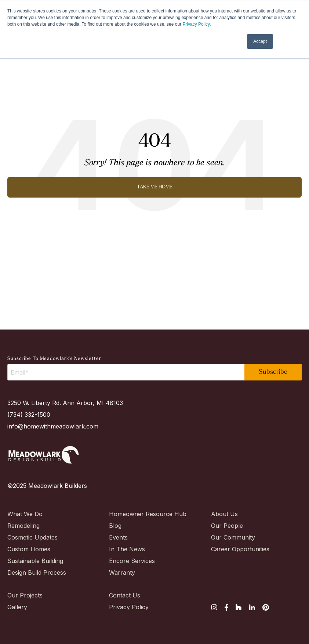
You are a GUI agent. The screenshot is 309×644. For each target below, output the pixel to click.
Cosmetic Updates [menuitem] (32, 537)
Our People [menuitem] (227, 526)
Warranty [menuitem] (122, 573)
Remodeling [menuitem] (23, 526)
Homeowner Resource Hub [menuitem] (135, 514)
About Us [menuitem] (224, 514)
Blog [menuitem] (115, 526)
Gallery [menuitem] (17, 607)
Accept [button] (260, 41)
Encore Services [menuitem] (132, 561)
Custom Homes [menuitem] (29, 549)
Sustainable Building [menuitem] (33, 561)
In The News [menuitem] (127, 549)
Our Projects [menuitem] (25, 595)
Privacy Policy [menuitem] (129, 607)
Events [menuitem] (118, 537)
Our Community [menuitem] (233, 537)
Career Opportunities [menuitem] (237, 549)
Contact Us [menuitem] (125, 595)
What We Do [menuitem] (25, 514)
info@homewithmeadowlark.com (53, 426)
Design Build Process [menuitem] (33, 573)
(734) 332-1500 (29, 415)
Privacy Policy (196, 24)
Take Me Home (155, 187)
